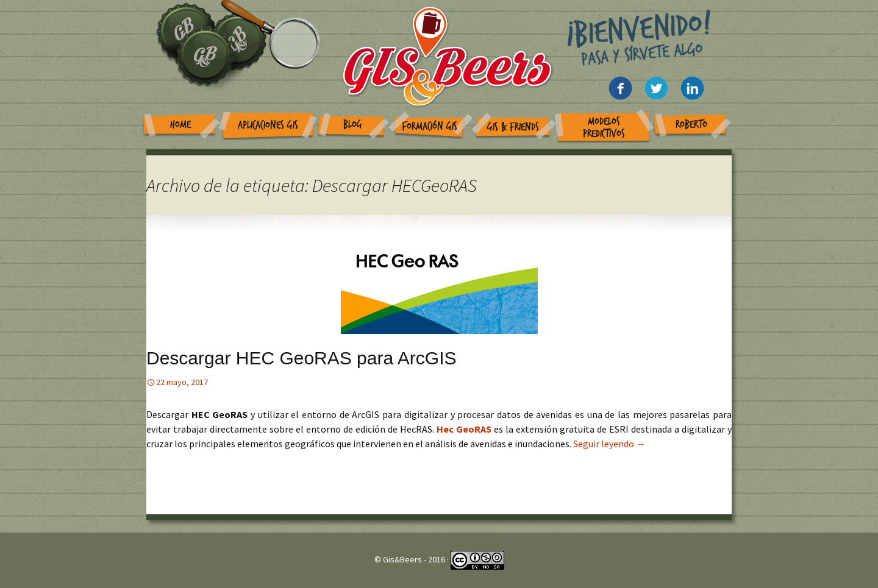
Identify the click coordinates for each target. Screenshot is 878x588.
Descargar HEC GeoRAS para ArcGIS (302, 358)
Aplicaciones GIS (268, 125)
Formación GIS (430, 126)
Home (180, 125)
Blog (353, 125)
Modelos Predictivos (604, 128)
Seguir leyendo (609, 444)
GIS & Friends (513, 127)
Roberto (691, 125)
